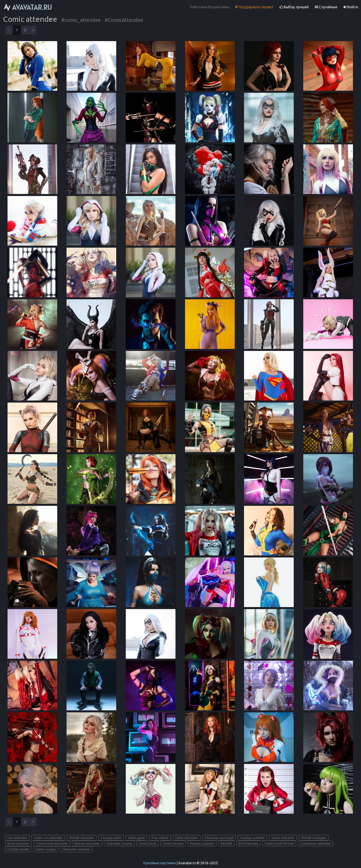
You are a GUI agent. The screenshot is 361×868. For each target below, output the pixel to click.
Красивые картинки (159, 863)
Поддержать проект (254, 7)
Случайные (326, 7)
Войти (351, 7)
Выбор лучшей (294, 7)
